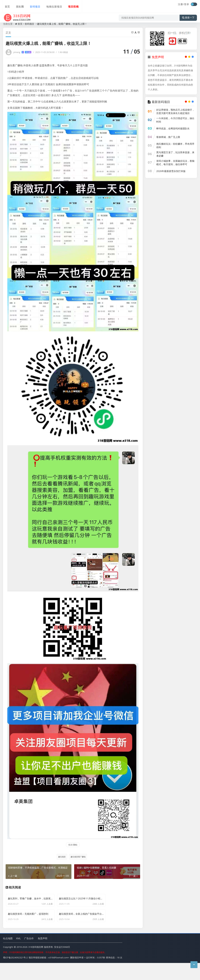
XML (18, 956)
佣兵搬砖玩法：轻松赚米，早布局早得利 (175, 145)
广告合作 (29, 956)
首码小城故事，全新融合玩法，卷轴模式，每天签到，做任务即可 (175, 163)
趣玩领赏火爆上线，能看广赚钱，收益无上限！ (62, 24)
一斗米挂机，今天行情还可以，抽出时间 (175, 120)
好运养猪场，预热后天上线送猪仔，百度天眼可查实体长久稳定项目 (175, 111)
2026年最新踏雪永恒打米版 (171, 171)
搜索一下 (188, 14)
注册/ (181, 4)
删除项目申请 (77, 975)
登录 (187, 4)
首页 (6, 5)
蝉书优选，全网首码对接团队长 (173, 128)
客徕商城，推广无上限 (168, 137)
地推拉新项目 (51, 5)
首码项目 (32, 5)
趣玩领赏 (61, 857)
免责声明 (43, 956)
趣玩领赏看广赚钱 (78, 857)
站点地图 (8, 956)
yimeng (22, 52)
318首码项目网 (36, 964)
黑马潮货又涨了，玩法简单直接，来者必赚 (175, 154)
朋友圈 (18, 5)
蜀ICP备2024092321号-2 (15, 975)
